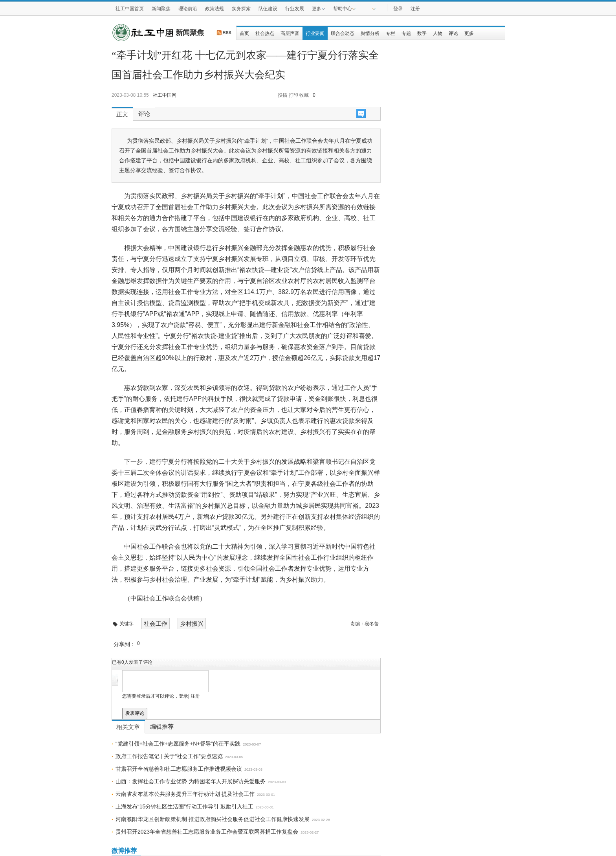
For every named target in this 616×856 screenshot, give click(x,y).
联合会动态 (343, 33)
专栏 (390, 33)
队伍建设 (268, 9)
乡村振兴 (192, 624)
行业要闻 (315, 33)
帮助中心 (345, 8)
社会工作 (156, 624)
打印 (293, 95)
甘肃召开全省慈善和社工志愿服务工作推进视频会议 (179, 769)
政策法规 (214, 9)
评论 (453, 33)
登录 (398, 9)
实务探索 (241, 9)
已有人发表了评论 (132, 662)
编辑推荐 (162, 727)
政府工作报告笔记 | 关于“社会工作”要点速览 (169, 756)
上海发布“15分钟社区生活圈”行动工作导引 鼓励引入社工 (184, 806)
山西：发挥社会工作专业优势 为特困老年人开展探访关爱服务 (191, 781)
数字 (422, 33)
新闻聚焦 (161, 9)
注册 (415, 9)
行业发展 (295, 9)
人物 (438, 33)
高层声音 (290, 33)
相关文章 (128, 727)
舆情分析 (370, 33)
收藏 (304, 95)
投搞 (282, 95)
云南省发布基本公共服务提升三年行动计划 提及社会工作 (185, 794)
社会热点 (265, 33)
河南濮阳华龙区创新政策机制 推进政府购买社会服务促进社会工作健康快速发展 (213, 819)
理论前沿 (188, 9)
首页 (244, 33)
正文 (122, 114)
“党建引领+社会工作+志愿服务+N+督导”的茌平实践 (178, 744)
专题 (406, 33)
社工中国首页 (130, 9)
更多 (319, 8)
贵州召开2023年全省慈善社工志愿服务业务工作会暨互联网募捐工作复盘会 (207, 832)
